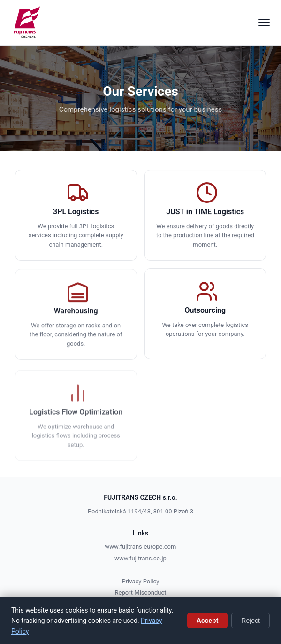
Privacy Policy (140, 581)
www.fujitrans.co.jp (140, 558)
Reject (251, 621)
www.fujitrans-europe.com (141, 547)
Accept (208, 621)
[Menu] (264, 23)
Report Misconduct (141, 593)
